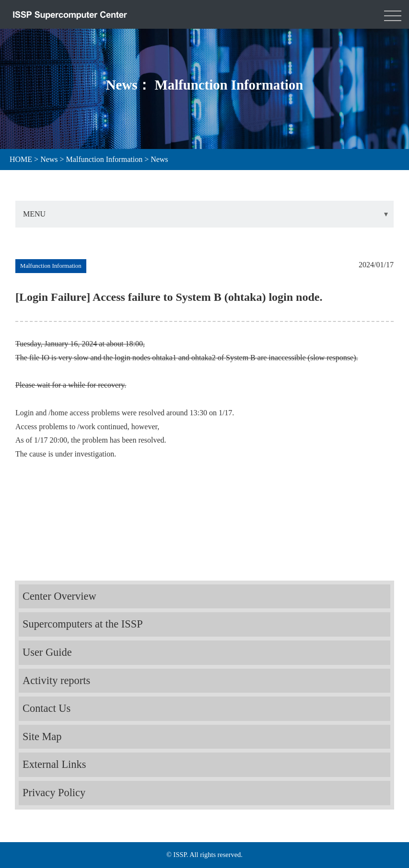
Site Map (42, 737)
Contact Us (47, 708)
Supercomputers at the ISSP (83, 624)
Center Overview (59, 596)
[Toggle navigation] (393, 14)
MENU (34, 214)
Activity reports (56, 680)
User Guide (47, 652)
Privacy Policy (54, 793)
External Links (54, 764)
